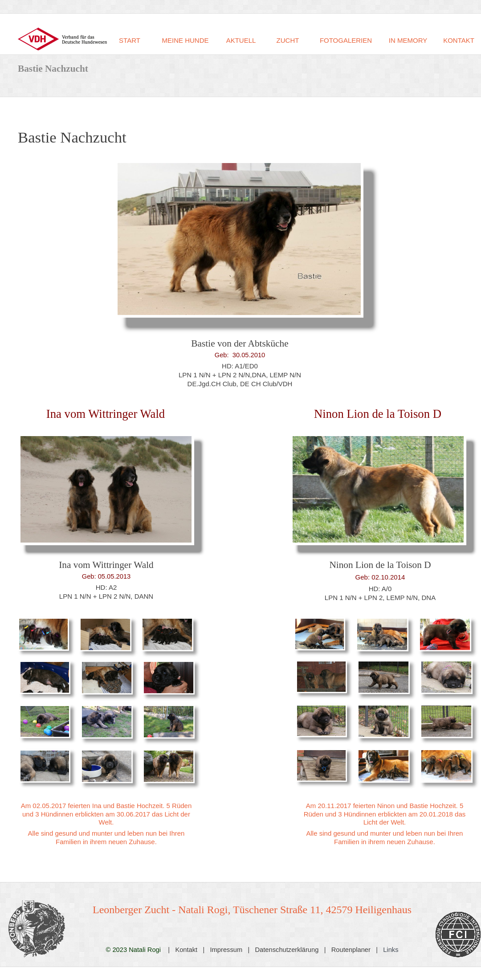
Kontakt (186, 950)
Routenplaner (351, 950)
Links (391, 950)
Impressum (226, 950)
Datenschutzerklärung (287, 950)
